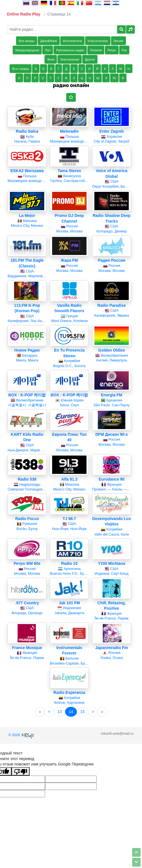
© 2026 (22, 735)
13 (60, 712)
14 (71, 712)
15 (83, 712)
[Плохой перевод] (21, 771)
